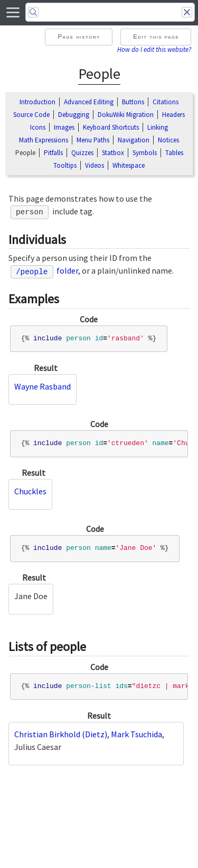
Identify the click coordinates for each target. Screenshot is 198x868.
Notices (168, 140)
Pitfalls (53, 153)
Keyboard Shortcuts (111, 127)
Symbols (145, 153)
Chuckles (30, 491)
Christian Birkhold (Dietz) (61, 734)
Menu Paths (93, 140)
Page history (79, 37)
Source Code (31, 115)
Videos (95, 165)
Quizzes (82, 153)
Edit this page (156, 37)
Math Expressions (44, 140)
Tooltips (65, 165)
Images (64, 127)
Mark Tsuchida (136, 734)
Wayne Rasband (43, 386)
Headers (173, 115)
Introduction (37, 102)
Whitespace (129, 165)
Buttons (133, 102)
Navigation (134, 140)
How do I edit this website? (154, 49)
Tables (174, 153)
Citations (166, 102)
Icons (38, 127)
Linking (158, 127)
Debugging (74, 115)
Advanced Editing (89, 102)
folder (45, 270)
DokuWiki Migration (126, 115)
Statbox (113, 153)
